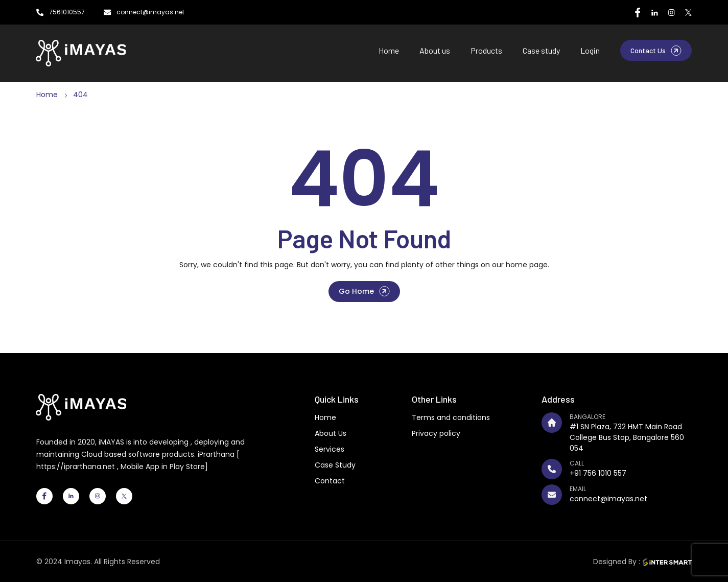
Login (590, 50)
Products (486, 50)
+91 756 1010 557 (598, 473)
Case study (541, 50)
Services (330, 449)
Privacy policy (436, 433)
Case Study (335, 465)
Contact (330, 481)
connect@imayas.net (608, 499)
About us (435, 50)
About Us (331, 433)
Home (389, 50)
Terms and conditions (451, 417)
